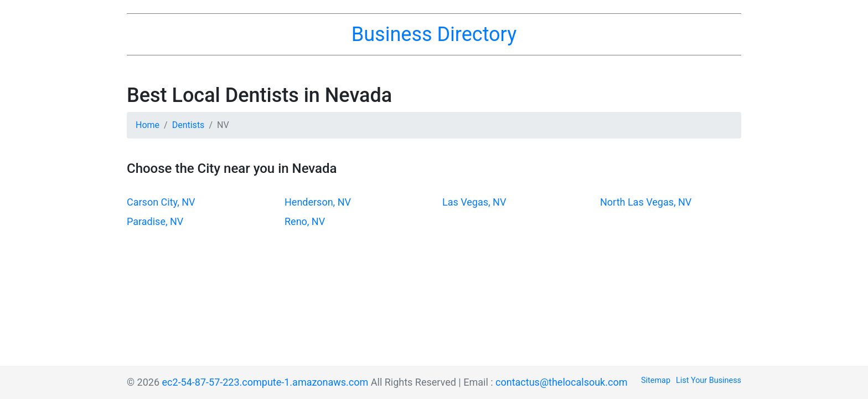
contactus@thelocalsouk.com (561, 382)
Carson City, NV (161, 202)
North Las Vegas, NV (646, 202)
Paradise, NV (155, 221)
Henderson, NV (318, 202)
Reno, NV (305, 221)
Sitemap (656, 380)
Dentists (188, 125)
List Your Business (709, 380)
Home (148, 125)
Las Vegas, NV (474, 202)
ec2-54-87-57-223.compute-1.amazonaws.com (265, 382)
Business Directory (434, 34)
